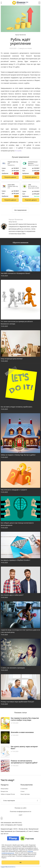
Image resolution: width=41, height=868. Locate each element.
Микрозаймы (5, 789)
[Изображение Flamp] (13, 838)
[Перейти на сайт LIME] (31, 200)
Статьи (22, 791)
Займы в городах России (8, 794)
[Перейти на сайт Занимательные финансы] (31, 177)
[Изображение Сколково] (27, 838)
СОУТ (20, 815)
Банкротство (4, 791)
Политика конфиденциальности (20, 811)
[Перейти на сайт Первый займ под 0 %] (10, 177)
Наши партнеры (25, 794)
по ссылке (18, 151)
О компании (24, 789)
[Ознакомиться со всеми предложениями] (21, 210)
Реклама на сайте (20, 808)
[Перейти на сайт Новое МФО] (10, 200)
